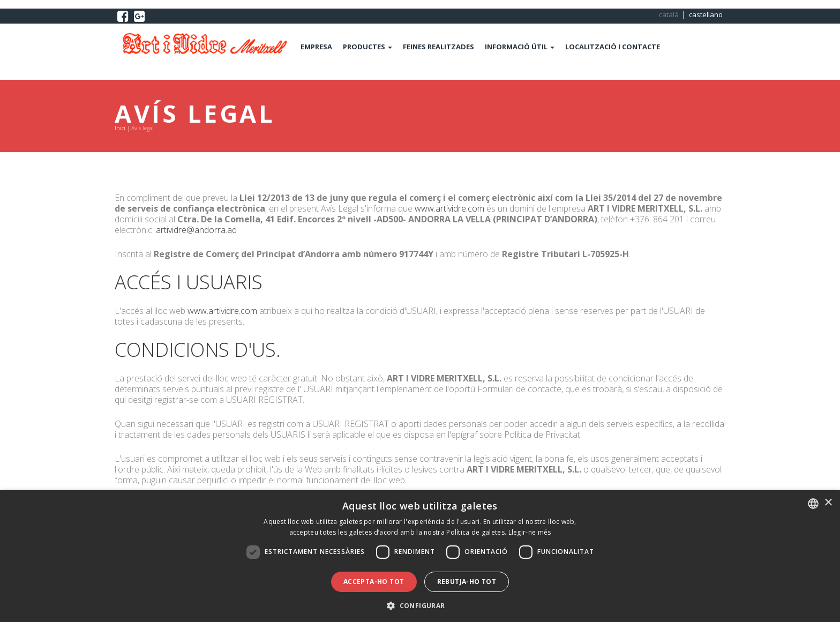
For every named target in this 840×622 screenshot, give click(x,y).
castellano (706, 14)
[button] (420, 605)
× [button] (828, 503)
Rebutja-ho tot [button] (467, 582)
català (669, 14)
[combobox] (813, 504)
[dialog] (420, 556)
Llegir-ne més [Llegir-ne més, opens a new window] (530, 532)
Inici (120, 128)
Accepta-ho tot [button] (374, 582)
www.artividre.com (449, 208)
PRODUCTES (367, 47)
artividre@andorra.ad (196, 230)
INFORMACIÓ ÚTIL (520, 47)
